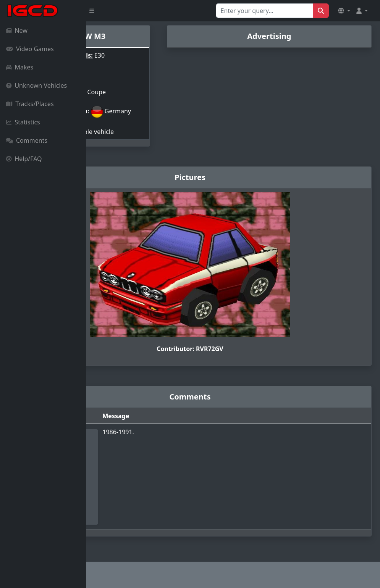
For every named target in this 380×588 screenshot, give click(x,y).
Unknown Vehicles (36, 85)
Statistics (23, 122)
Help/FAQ (24, 159)
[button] (344, 11)
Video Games (30, 49)
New (17, 31)
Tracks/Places (30, 104)
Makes (20, 67)
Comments (27, 140)
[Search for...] (264, 11)
